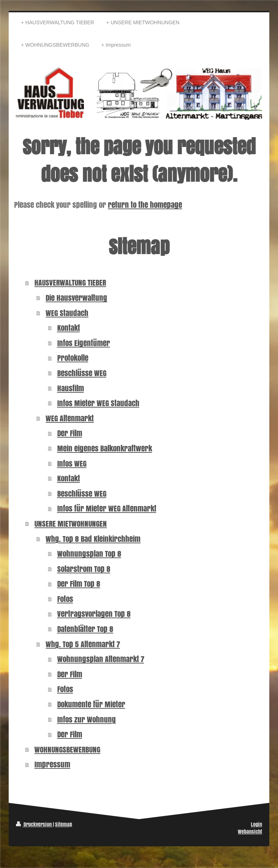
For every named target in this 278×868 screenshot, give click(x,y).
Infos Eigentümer (84, 343)
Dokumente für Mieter (91, 704)
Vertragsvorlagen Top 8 (94, 614)
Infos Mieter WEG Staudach (98, 403)
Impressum (52, 764)
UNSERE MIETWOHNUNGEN (71, 524)
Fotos (65, 599)
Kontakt (69, 328)
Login (256, 824)
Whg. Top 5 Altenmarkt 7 (83, 644)
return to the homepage (145, 205)
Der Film (70, 433)
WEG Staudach (67, 313)
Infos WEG (72, 464)
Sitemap (64, 824)
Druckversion (34, 824)
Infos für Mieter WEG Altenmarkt (107, 508)
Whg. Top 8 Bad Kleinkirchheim (93, 539)
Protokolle (73, 358)
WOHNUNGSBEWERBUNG (67, 749)
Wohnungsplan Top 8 (89, 554)
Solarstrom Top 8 (84, 569)
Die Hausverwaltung (76, 298)
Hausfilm (71, 388)
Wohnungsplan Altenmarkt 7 (101, 659)
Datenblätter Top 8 (85, 629)
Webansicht (250, 832)
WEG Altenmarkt (70, 418)
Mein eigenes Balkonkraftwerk (105, 448)
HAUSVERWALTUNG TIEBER (70, 283)
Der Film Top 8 (79, 584)
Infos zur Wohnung (87, 719)
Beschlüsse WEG (82, 373)
